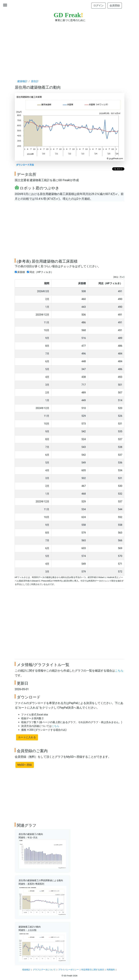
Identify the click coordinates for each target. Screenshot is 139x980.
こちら (119, 671)
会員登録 (115, 5)
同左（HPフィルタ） (41, 272)
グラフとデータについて (44, 970)
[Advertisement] (70, 48)
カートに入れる (27, 737)
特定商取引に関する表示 (93, 970)
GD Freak (68, 15)
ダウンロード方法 (25, 165)
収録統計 (26, 970)
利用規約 (111, 970)
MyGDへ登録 (25, 765)
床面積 (21, 272)
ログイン (98, 5)
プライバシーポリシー (68, 970)
